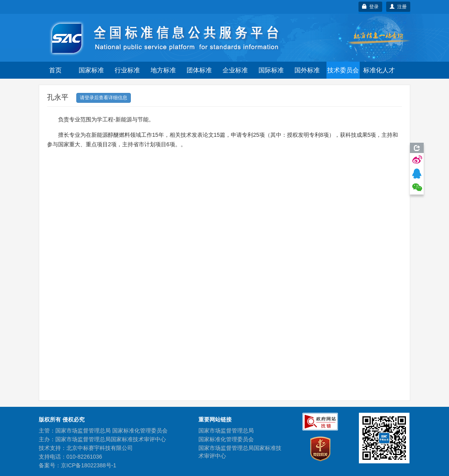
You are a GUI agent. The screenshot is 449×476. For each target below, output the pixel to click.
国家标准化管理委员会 (226, 439)
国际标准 (271, 70)
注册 (398, 7)
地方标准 (163, 70)
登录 (371, 7)
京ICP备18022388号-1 (89, 465)
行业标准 (127, 70)
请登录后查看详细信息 (104, 98)
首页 (55, 70)
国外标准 (307, 70)
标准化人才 (379, 70)
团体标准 (199, 70)
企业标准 (235, 70)
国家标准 (91, 70)
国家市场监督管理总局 (226, 431)
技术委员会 (343, 70)
